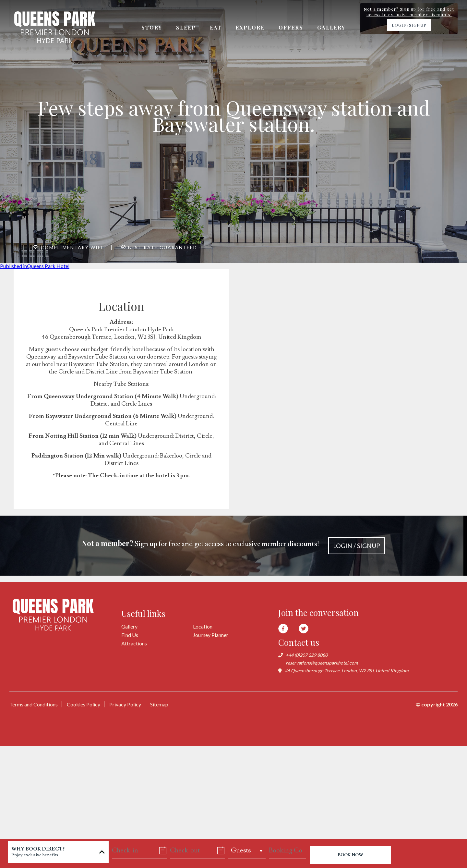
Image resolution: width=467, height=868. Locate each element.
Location (203, 626)
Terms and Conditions (34, 704)
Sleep (186, 27)
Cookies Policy (84, 704)
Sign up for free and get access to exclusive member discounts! (234, 546)
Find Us (130, 635)
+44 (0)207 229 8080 (307, 655)
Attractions (134, 643)
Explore (250, 27)
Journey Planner (211, 635)
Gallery (332, 27)
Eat (216, 27)
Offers (291, 27)
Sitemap (159, 704)
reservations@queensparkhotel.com (322, 663)
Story (152, 27)
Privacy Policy (125, 704)
